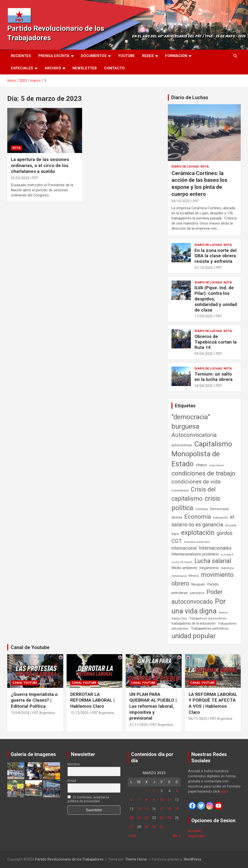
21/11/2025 (139, 725)
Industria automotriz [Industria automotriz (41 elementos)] (197, 542)
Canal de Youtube (30, 647)
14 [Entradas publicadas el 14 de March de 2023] (139, 809)
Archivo (53, 68)
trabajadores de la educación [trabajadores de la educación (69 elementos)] (194, 623)
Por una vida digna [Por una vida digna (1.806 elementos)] (199, 606)
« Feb (132, 836)
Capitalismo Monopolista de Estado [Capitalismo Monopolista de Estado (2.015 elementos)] (202, 454)
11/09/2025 (204, 316)
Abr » (177, 836)
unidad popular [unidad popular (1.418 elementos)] (194, 636)
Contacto (114, 68)
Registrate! (197, 836)
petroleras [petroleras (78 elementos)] (180, 593)
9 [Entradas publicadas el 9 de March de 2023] (154, 800)
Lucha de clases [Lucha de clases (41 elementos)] (182, 562)
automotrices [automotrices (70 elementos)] (182, 445)
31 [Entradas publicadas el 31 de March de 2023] (162, 827)
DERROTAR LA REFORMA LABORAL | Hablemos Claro (92, 700)
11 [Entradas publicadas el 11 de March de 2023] (169, 800)
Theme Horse (136, 859)
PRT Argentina (43, 713)
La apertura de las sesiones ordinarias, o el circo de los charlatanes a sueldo (40, 165)
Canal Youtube (25, 683)
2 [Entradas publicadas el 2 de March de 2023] (154, 791)
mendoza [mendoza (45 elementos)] (227, 568)
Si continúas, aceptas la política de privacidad (88, 799)
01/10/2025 (204, 268)
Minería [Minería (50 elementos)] (194, 576)
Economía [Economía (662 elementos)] (198, 517)
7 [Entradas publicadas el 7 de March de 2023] (139, 800)
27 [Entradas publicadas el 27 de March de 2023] (132, 827)
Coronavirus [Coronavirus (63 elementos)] (180, 490)
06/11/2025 (198, 719)
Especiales (22, 68)
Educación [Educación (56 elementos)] (221, 518)
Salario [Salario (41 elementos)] (223, 612)
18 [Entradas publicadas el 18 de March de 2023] (169, 809)
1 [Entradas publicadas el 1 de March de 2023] (147, 791)
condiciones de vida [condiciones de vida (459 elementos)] (196, 482)
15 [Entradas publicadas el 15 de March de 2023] (147, 809)
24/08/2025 (204, 386)
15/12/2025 (79, 713)
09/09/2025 (204, 354)
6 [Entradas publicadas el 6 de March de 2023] (132, 800)
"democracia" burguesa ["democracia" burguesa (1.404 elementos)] (191, 422)
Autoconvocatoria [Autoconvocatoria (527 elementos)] (194, 435)
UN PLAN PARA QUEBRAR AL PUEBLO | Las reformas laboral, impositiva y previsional (153, 706)
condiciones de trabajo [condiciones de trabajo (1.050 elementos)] (203, 473)
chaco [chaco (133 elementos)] (201, 465)
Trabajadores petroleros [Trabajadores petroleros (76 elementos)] (210, 629)
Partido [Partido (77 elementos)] (213, 584)
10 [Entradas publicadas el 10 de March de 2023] (162, 800)
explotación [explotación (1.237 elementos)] (198, 533)
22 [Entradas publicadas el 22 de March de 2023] (147, 818)
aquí (224, 791)
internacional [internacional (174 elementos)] (184, 548)
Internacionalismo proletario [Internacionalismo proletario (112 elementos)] (195, 554)
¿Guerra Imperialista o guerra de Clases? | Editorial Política (34, 700)
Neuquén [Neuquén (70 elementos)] (198, 584)
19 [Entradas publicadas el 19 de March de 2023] (177, 809)
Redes (148, 56)
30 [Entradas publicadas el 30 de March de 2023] (154, 827)
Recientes (21, 56)
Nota (16, 148)
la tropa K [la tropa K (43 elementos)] (227, 555)
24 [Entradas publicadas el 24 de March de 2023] (162, 818)
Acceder (195, 831)
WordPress (192, 859)
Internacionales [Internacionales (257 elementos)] (215, 548)
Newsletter (85, 68)
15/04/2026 (20, 713)
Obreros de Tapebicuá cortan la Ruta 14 (216, 342)
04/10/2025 (181, 201)
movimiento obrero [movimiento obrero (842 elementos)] (202, 579)
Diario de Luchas (190, 97)
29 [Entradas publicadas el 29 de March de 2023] (147, 827)
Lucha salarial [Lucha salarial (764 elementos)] (213, 561)
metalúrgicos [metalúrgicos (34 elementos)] (179, 576)
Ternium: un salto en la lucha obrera (213, 377)
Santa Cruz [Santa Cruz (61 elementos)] (179, 618)
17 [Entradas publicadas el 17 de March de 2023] (162, 809)
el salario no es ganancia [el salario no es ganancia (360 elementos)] (203, 521)
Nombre (74, 764)
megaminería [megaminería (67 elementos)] (209, 568)
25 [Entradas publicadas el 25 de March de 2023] (169, 818)
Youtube (126, 56)
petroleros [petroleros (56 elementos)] (197, 593)
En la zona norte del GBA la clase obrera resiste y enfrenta (216, 256)
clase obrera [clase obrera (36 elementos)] (216, 465)
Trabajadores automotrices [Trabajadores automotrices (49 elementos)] (208, 619)
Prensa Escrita (54, 56)
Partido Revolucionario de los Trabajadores (69, 859)
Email (72, 781)
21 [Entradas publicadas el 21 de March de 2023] (139, 818)
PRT (35, 178)
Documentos (94, 56)
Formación (176, 56)
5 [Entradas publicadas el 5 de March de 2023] (177, 791)
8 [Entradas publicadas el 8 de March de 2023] (147, 800)
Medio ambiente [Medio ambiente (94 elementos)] (184, 568)
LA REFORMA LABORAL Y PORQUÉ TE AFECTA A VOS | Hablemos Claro (213, 703)
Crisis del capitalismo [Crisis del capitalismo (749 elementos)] (194, 494)
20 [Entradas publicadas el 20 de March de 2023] (132, 818)
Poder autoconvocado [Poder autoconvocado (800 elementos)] (197, 597)
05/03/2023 (20, 178)
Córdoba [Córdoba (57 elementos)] (202, 509)
